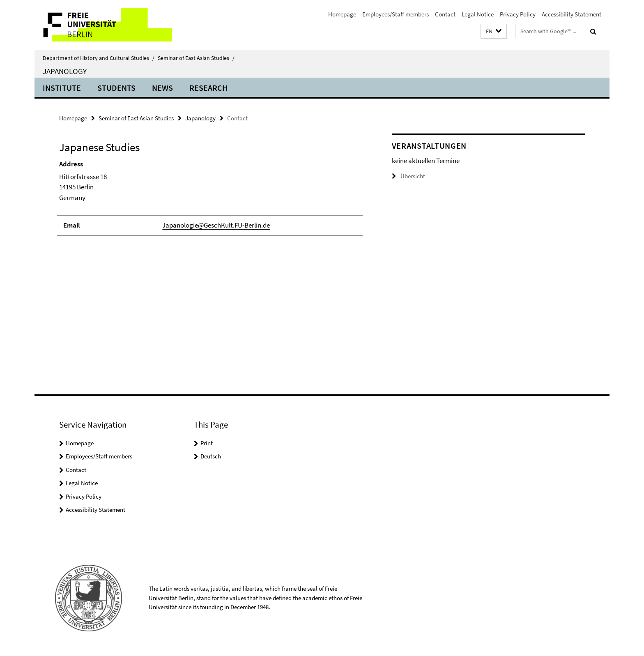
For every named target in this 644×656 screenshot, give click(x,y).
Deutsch (211, 456)
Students (116, 88)
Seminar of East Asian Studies (196, 58)
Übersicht (408, 176)
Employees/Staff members (396, 14)
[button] (494, 31)
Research (208, 88)
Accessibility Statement (572, 14)
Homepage (342, 14)
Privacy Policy (518, 14)
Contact (445, 14)
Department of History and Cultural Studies (99, 58)
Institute (62, 88)
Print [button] (207, 443)
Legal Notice (478, 14)
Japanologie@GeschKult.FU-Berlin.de (216, 225)
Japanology (65, 71)
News (162, 88)
